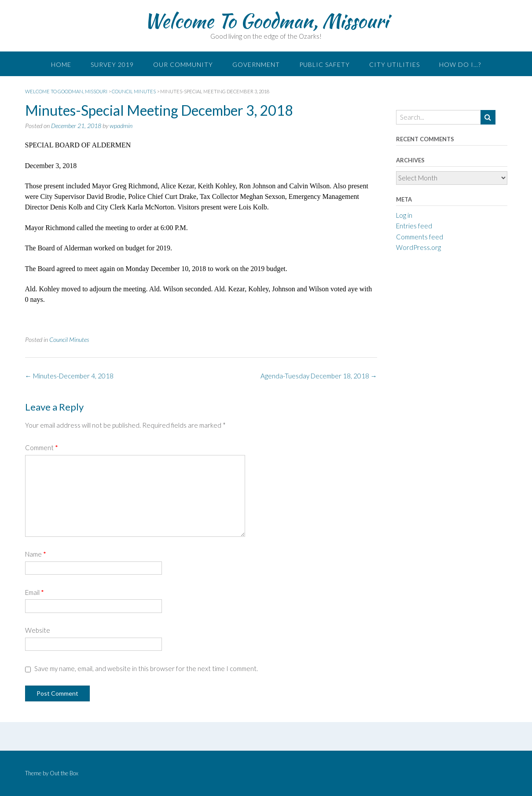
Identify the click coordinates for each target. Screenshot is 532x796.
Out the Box (64, 773)
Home (61, 64)
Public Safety (325, 64)
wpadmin (121, 126)
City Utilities (394, 64)
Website (38, 630)
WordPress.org (418, 247)
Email (35, 592)
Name (36, 554)
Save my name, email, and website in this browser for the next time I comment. (146, 668)
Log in (404, 215)
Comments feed (420, 237)
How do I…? (460, 64)
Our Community (183, 64)
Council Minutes (69, 339)
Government (256, 64)
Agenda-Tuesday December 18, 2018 (319, 376)
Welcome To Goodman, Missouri (266, 21)
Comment (42, 448)
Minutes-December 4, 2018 (69, 376)
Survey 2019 (112, 64)
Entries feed (414, 226)
